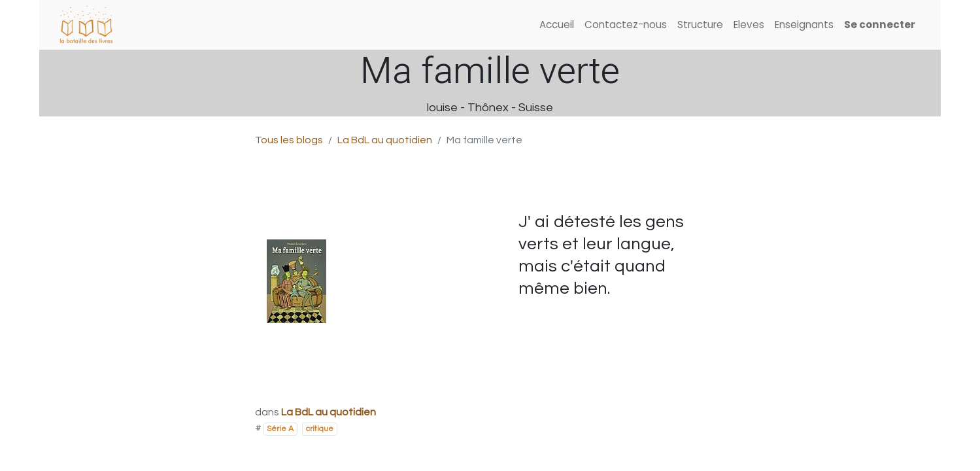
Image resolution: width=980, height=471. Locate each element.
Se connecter (880, 25)
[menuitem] (557, 25)
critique (320, 429)
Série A (280, 429)
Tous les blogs (289, 140)
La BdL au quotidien (385, 140)
